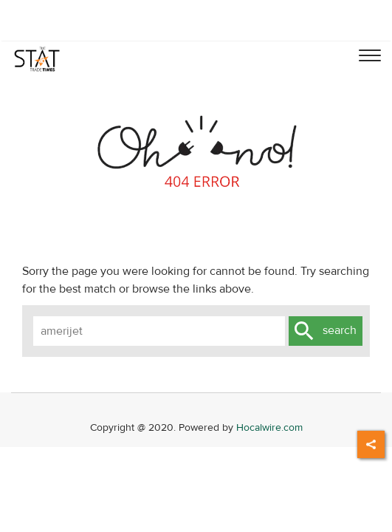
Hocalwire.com (269, 427)
